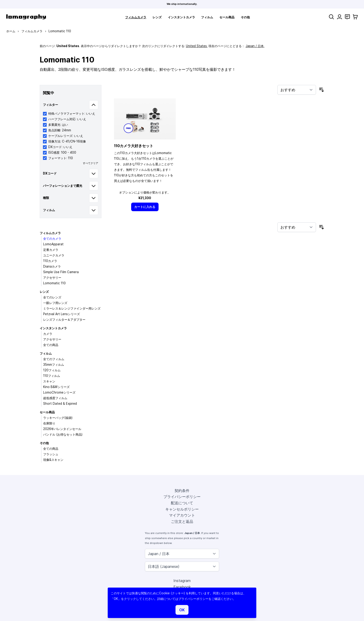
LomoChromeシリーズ (59, 392)
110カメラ (50, 261)
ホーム (11, 31)
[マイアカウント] (340, 17)
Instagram (182, 581)
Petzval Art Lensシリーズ (62, 314)
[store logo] (26, 17)
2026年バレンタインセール (62, 429)
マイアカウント (182, 515)
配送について (182, 503)
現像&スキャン (53, 460)
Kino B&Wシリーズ (56, 387)
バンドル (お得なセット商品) (63, 434)
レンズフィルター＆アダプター (64, 320)
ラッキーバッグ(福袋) (58, 418)
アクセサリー (52, 278)
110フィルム (52, 376)
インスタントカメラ (181, 17)
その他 (245, 17)
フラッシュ (51, 454)
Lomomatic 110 (54, 283)
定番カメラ (51, 250)
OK (182, 610)
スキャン (49, 381)
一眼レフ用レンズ (55, 303)
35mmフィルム (54, 365)
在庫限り (49, 423)
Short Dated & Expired (60, 404)
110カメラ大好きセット (134, 146)
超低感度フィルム (55, 398)
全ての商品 (51, 345)
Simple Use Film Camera (61, 272)
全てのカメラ (52, 239)
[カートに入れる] (145, 207)
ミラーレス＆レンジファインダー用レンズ (72, 308)
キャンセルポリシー (182, 509)
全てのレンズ (52, 297)
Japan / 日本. (255, 46)
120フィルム (52, 370)
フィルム (207, 17)
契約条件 (182, 491)
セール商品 (227, 17)
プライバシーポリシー (182, 497)
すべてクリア (91, 163)
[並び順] (297, 90)
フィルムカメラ (136, 17)
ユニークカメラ (54, 255)
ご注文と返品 (182, 521)
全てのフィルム (54, 359)
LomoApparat (53, 244)
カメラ (48, 334)
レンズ (157, 17)
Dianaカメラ (52, 266)
